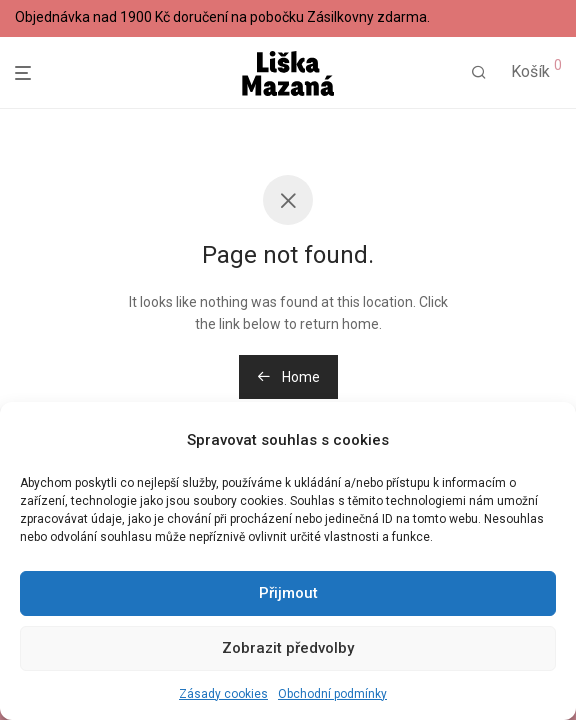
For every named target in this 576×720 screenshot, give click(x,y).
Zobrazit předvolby (288, 648)
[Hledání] (479, 73)
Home (288, 377)
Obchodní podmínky (332, 694)
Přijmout (288, 593)
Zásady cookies (223, 694)
